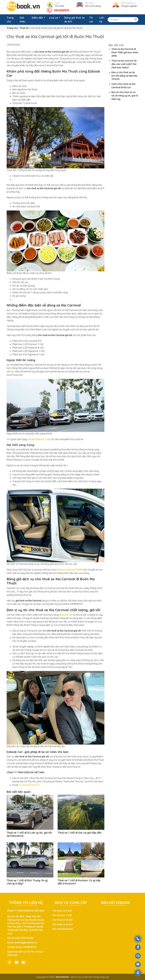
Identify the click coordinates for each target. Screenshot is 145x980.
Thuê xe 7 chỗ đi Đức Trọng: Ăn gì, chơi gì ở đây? (27, 882)
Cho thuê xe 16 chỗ (62, 920)
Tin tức (91, 20)
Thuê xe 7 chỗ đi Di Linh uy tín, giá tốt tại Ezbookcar (29, 834)
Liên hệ (102, 20)
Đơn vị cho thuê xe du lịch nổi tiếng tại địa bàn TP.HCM (124, 76)
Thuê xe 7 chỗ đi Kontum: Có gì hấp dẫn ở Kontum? (79, 882)
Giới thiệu (22, 20)
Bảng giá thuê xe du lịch (74, 20)
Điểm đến (37, 18)
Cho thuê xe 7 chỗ (62, 915)
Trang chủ (10, 20)
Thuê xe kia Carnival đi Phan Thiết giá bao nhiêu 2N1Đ (125, 52)
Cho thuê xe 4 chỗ (62, 911)
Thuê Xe (24, 28)
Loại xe (54, 18)
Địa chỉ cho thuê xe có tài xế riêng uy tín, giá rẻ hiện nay (125, 96)
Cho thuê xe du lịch (63, 924)
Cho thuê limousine (63, 929)
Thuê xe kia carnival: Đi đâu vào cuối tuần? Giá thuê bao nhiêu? (124, 64)
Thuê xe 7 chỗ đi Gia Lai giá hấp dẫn (80, 833)
